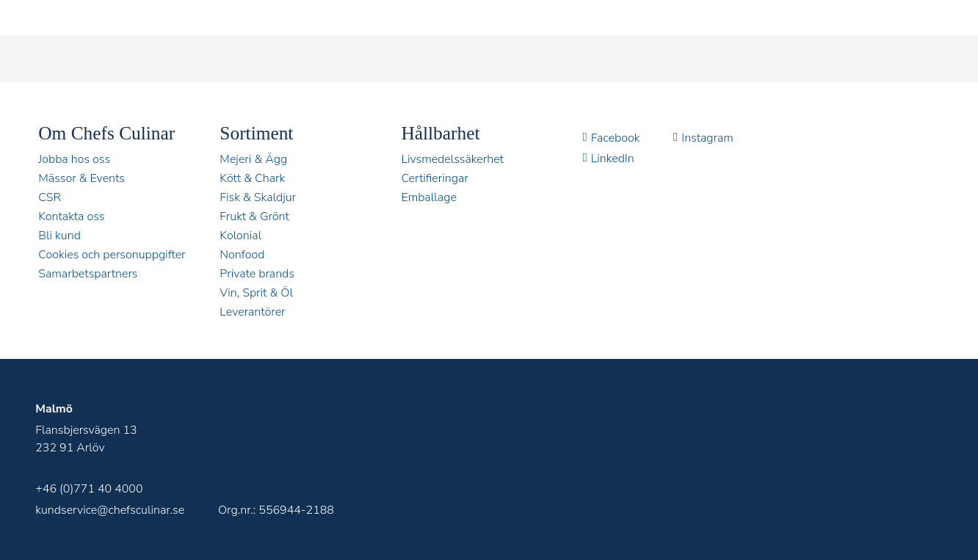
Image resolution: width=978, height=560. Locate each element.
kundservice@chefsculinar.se (110, 510)
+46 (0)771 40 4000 (89, 489)
